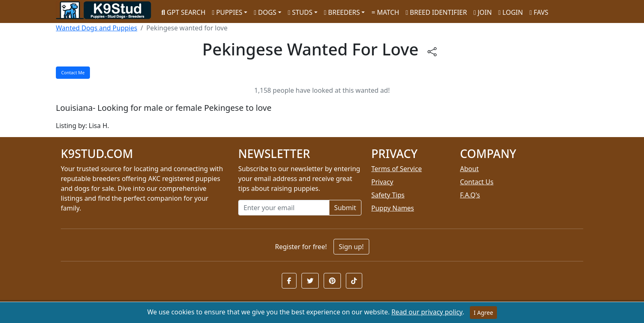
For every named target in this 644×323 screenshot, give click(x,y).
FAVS (539, 12)
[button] (289, 281)
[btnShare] (432, 51)
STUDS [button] (300, 12)
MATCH (385, 12)
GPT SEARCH (183, 12)
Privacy (382, 182)
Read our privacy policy (427, 312)
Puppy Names (393, 208)
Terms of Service (397, 169)
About (469, 169)
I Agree (483, 313)
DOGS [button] (265, 12)
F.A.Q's (470, 195)
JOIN (483, 12)
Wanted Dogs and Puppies (97, 28)
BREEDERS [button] (342, 12)
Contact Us (477, 182)
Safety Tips (388, 195)
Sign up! (351, 247)
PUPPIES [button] (227, 12)
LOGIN (511, 12)
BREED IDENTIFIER (436, 12)
